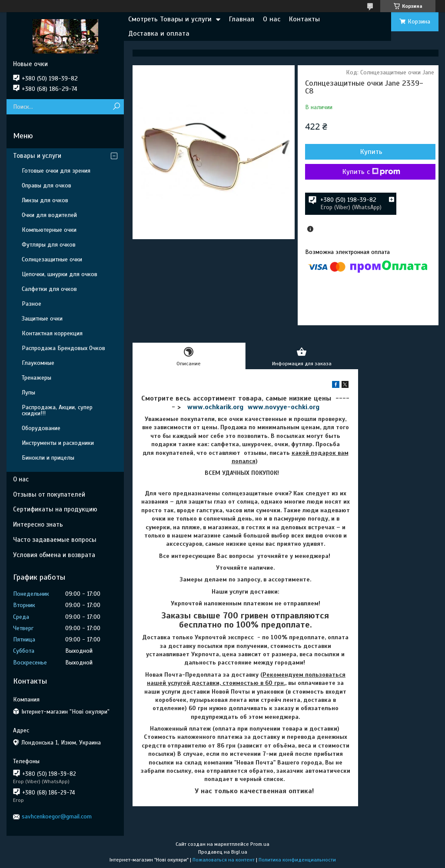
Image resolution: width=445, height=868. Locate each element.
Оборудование (41, 428)
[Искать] (116, 107)
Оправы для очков (46, 185)
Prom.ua (260, 844)
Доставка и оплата (159, 33)
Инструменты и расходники (58, 443)
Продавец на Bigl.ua (223, 852)
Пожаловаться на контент (224, 860)
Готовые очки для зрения (56, 171)
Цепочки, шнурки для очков (60, 274)
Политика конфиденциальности (297, 860)
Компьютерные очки (49, 230)
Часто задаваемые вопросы (55, 540)
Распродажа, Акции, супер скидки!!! (57, 410)
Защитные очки (42, 319)
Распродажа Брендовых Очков (63, 348)
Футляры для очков (49, 245)
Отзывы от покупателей (49, 494)
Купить (371, 152)
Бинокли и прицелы (48, 458)
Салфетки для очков (49, 289)
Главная (242, 19)
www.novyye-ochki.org (284, 407)
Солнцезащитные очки (52, 259)
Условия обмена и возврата (54, 555)
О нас (272, 19)
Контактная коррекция (52, 333)
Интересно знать (38, 524)
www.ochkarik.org (215, 407)
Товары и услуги (37, 156)
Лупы (28, 392)
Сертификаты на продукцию (55, 509)
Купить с (371, 172)
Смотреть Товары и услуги (170, 19)
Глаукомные (38, 363)
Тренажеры (37, 378)
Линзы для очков (45, 200)
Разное (32, 304)
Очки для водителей (49, 215)
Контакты (304, 19)
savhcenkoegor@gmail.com (57, 816)
